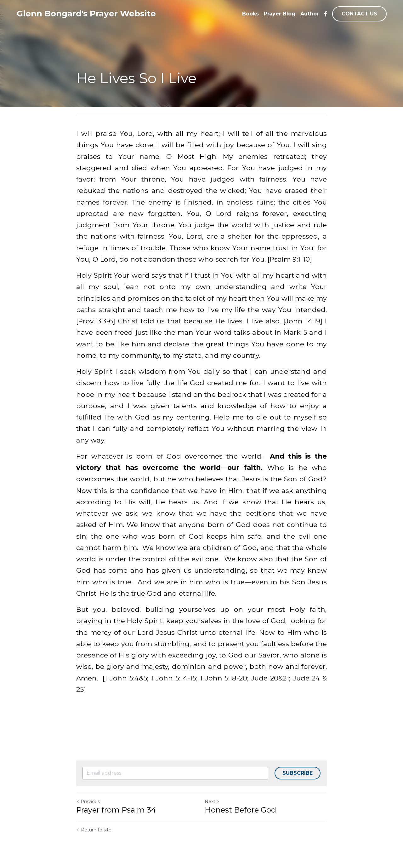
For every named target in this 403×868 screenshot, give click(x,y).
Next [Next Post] (212, 801)
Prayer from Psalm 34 (116, 810)
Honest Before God (240, 810)
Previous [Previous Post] (88, 801)
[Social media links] (326, 14)
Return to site (94, 830)
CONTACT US (359, 14)
